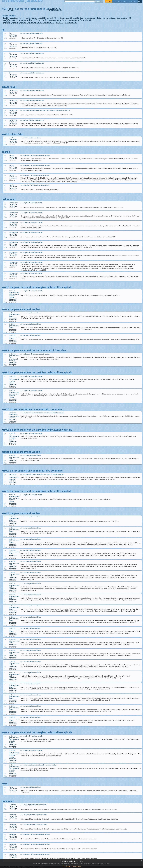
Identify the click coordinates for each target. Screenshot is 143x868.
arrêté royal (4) (17, 18)
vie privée (109, 1)
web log (127, 1)
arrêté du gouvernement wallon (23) (20, 20)
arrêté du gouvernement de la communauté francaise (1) (65, 20)
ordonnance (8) (65, 18)
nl (141, 1)
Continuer (66, 866)
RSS (114, 1)
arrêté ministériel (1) (36, 18)
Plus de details (76, 866)
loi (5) (6, 18)
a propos (120, 1)
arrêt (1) (60, 22)
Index (11, 9)
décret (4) (52, 18)
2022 (58, 9)
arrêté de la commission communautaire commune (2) (29, 22)
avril (52, 9)
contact (134, 1)
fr (139, 1)
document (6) (71, 22)
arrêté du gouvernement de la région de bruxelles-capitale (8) (102, 18)
